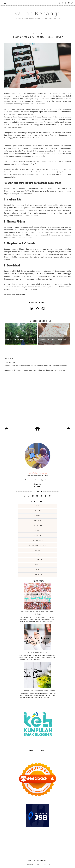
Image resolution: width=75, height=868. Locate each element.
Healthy (38, 516)
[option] (21, 334)
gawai (38, 555)
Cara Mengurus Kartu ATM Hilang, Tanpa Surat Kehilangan (38, 613)
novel (38, 565)
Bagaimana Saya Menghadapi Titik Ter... (21, 339)
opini (38, 570)
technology (38, 575)
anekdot (43, 302)
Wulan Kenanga (38, 13)
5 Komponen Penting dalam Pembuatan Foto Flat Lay (37, 690)
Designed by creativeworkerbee (37, 864)
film (38, 530)
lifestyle (38, 560)
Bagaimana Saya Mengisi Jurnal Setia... (54, 339)
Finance (38, 511)
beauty (38, 521)
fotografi (38, 535)
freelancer (38, 540)
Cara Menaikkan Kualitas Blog (38, 652)
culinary (38, 525)
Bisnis (38, 506)
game (38, 550)
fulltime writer (38, 545)
